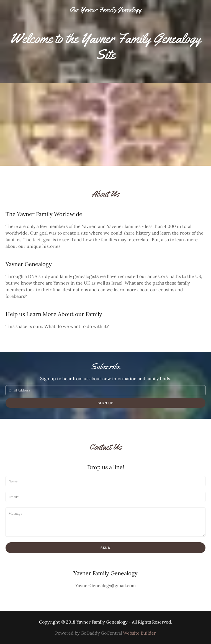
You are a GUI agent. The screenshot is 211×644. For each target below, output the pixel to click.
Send (105, 548)
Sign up (106, 403)
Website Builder (139, 633)
